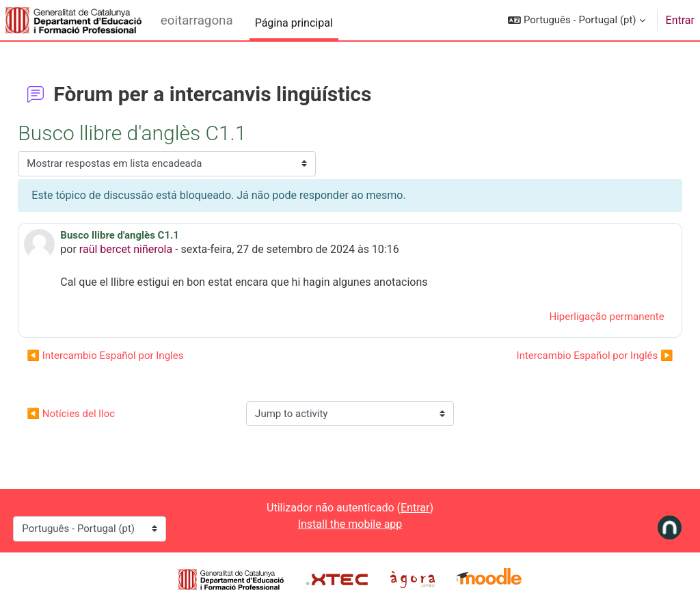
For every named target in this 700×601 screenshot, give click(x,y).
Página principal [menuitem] (294, 23)
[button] (576, 20)
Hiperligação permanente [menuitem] (576, 317)
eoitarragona (197, 21)
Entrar (680, 20)
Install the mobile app (350, 524)
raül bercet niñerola (157, 249)
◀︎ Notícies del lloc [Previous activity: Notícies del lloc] (102, 414)
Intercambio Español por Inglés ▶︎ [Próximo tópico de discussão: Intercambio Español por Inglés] (564, 356)
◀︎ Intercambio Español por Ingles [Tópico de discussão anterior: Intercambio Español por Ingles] (136, 356)
